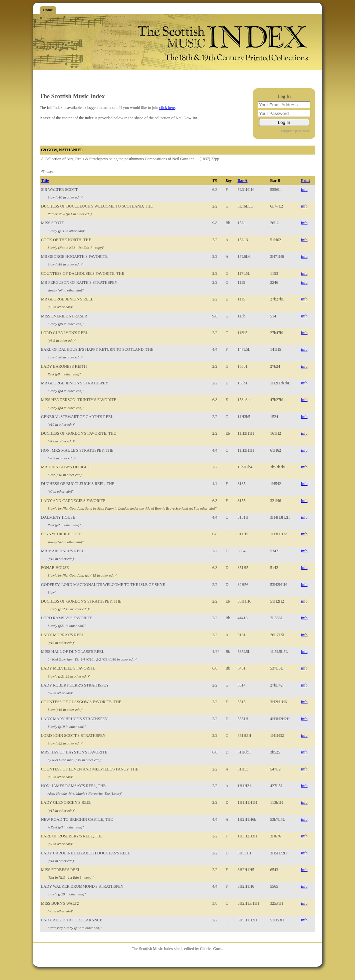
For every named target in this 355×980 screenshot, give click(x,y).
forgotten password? (296, 131)
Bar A (242, 181)
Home (48, 10)
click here (167, 108)
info (304, 190)
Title (45, 181)
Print (306, 181)
